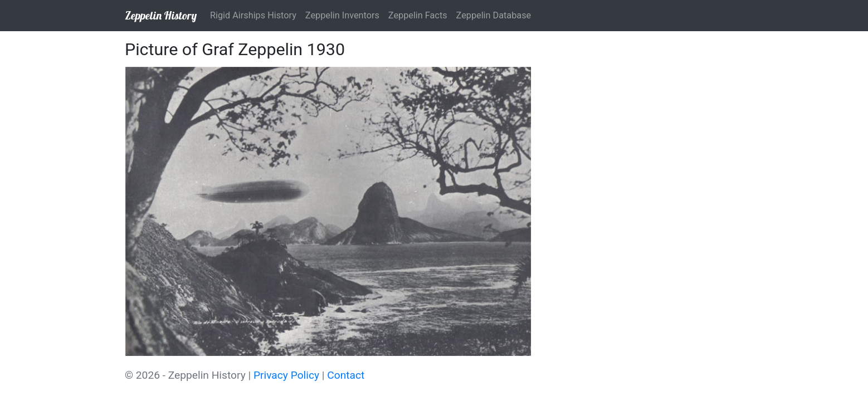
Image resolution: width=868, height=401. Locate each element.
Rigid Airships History (253, 15)
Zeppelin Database (494, 15)
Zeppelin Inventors (342, 15)
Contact (346, 375)
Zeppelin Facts (418, 15)
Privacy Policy (286, 375)
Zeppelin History (161, 15)
